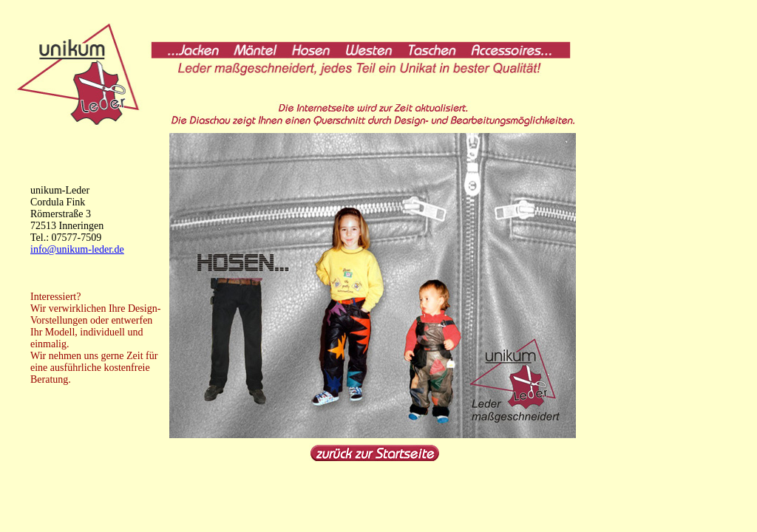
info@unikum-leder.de (77, 249)
